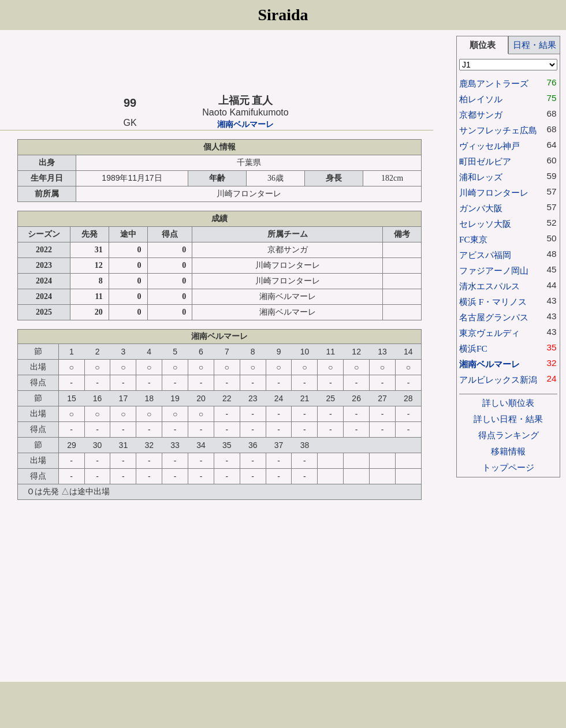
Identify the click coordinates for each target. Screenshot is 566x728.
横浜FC (473, 348)
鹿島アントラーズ (494, 83)
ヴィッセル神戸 (489, 146)
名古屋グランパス (494, 317)
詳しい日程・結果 (508, 419)
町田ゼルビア (485, 161)
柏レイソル (481, 99)
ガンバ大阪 (481, 208)
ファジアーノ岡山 (494, 270)
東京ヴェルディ (489, 333)
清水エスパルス (489, 286)
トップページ (508, 467)
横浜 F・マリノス (493, 302)
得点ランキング (509, 435)
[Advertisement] (217, 62)
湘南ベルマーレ (245, 124)
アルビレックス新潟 (498, 380)
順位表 (483, 45)
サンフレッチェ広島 (498, 130)
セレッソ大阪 (485, 224)
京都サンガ (481, 115)
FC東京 (473, 239)
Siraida (283, 15)
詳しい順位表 (508, 403)
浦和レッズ (481, 177)
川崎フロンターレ (494, 193)
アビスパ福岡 (485, 255)
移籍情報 (508, 451)
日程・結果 (535, 45)
